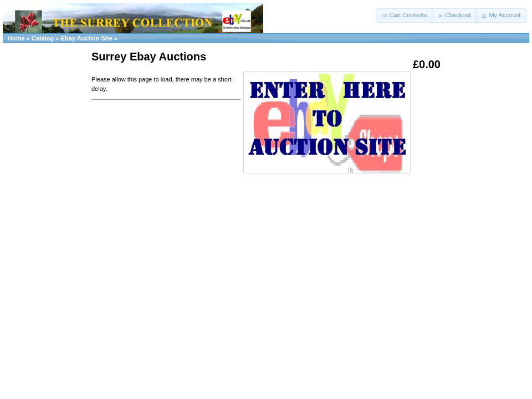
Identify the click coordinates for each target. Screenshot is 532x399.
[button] (405, 16)
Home (16, 38)
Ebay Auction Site (87, 38)
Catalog (43, 38)
